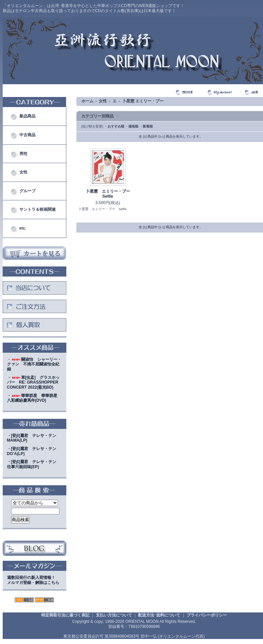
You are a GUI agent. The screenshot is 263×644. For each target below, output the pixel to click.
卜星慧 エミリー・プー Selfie (110, 194)
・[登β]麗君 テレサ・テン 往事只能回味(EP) (34, 464)
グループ (27, 191)
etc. (23, 228)
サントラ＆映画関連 (38, 209)
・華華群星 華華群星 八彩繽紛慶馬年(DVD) (34, 398)
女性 (23, 172)
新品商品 (27, 116)
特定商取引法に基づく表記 (65, 615)
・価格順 (132, 126)
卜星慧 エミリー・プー (143, 101)
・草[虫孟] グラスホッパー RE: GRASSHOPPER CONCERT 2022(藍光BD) (34, 382)
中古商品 (27, 135)
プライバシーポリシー (207, 615)
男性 (23, 154)
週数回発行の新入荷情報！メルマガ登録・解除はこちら (33, 580)
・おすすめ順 (114, 126)
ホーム (87, 101)
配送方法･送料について (159, 615)
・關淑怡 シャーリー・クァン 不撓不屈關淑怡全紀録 (34, 364)
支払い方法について (114, 615)
